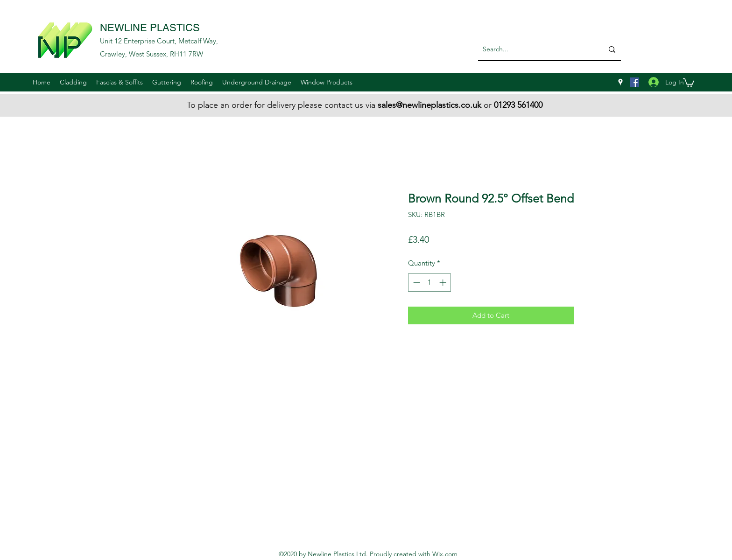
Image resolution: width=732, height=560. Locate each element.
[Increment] (444, 283)
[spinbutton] (430, 283)
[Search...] (533, 49)
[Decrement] (416, 283)
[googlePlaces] (620, 82)
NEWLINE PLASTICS (150, 28)
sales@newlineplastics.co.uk (429, 105)
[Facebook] (634, 82)
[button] (73, 82)
